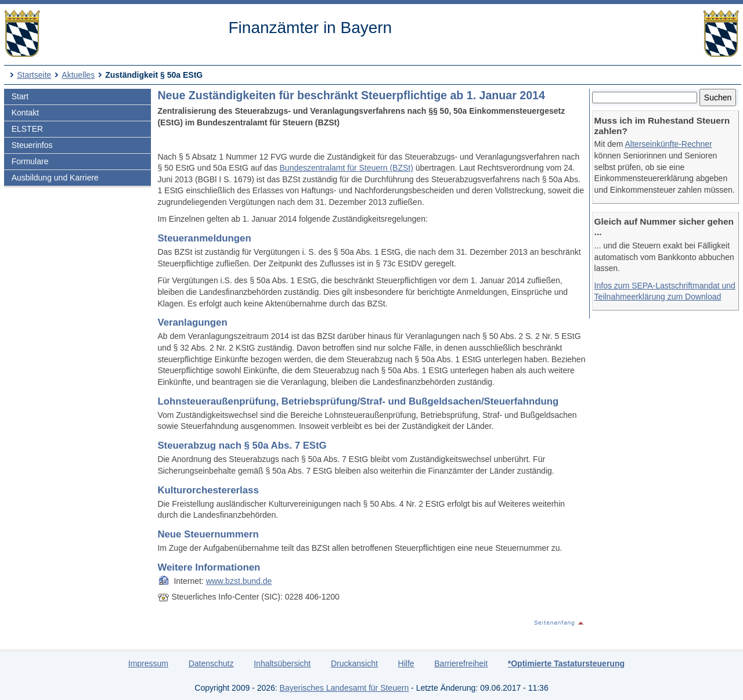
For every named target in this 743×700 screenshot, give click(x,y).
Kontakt (25, 113)
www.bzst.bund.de (239, 581)
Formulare (30, 161)
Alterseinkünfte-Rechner (669, 144)
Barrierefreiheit (461, 663)
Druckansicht (354, 663)
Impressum (148, 663)
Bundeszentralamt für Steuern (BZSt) (347, 168)
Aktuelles (78, 75)
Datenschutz (211, 663)
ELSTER (27, 129)
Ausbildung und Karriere (55, 178)
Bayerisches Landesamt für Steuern (345, 688)
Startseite (34, 75)
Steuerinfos (32, 145)
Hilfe (406, 663)
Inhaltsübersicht (282, 663)
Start (20, 96)
